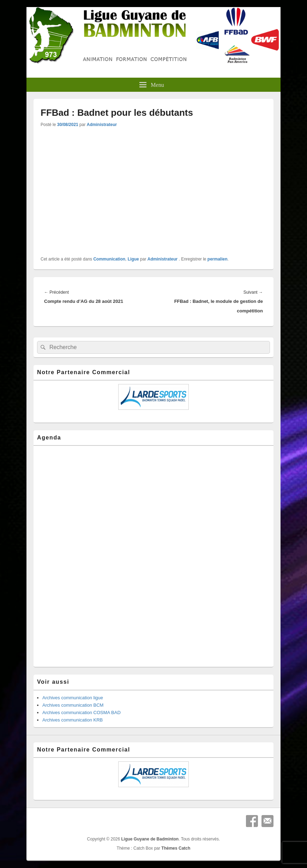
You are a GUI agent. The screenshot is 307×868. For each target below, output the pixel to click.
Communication (109, 259)
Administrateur (102, 125)
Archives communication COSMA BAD (82, 713)
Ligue (133, 259)
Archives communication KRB (73, 720)
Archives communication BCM (73, 705)
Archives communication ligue (73, 698)
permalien (218, 259)
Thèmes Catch (176, 848)
